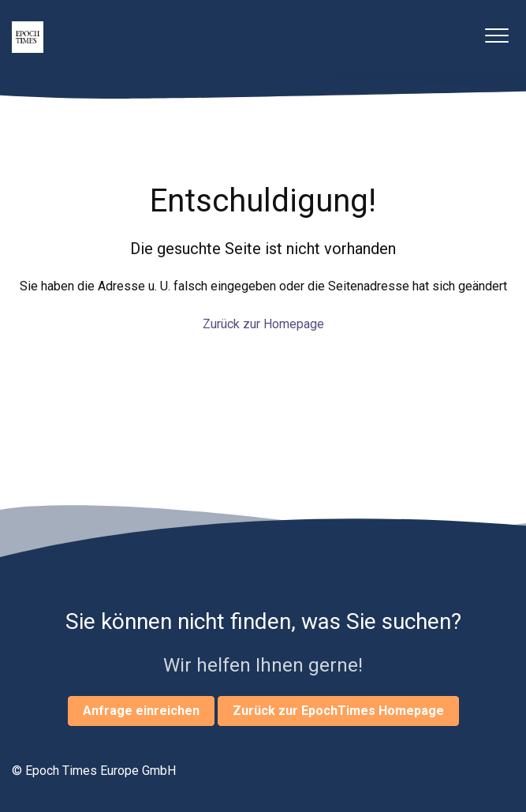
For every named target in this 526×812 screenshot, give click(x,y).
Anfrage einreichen (141, 711)
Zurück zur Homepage (263, 324)
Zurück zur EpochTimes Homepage (338, 711)
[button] (496, 35)
